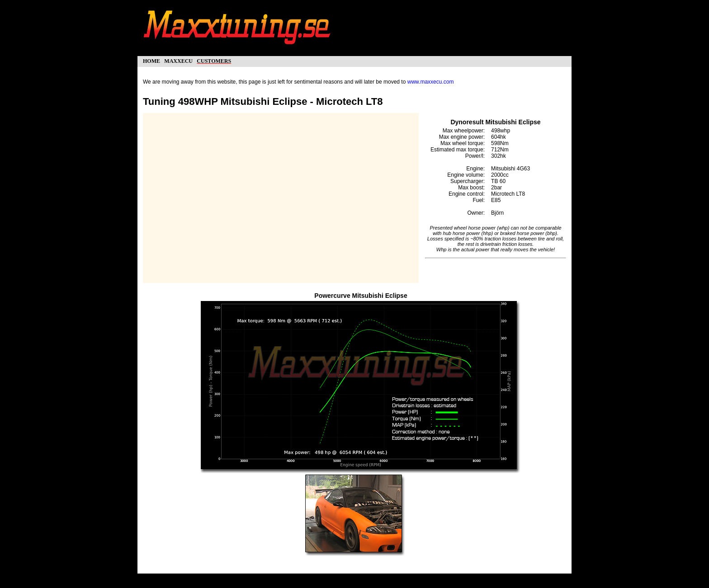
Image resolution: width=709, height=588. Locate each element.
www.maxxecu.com (431, 82)
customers (214, 60)
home (151, 60)
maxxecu (178, 60)
